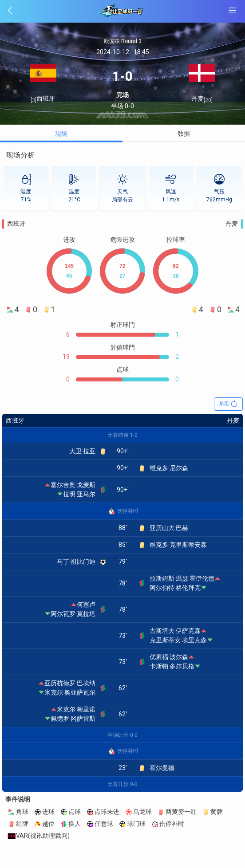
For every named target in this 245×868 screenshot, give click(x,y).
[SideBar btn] (232, 11)
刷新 (229, 404)
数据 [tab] (184, 134)
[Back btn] (40, 11)
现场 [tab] (61, 134)
